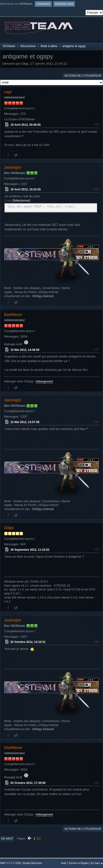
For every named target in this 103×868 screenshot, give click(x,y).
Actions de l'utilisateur (83, 76)
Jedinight (13, 167)
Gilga (9, 528)
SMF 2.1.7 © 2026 (10, 863)
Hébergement (44, 381)
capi (8, 92)
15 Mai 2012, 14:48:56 (25, 350)
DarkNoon (13, 315)
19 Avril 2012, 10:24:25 (26, 189)
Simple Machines (32, 863)
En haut (7, 839)
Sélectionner (21, 201)
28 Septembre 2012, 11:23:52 (30, 550)
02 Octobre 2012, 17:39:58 (28, 783)
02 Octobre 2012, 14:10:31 (28, 642)
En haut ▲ (97, 863)
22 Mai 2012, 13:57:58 (25, 422)
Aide (64, 863)
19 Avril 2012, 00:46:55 (26, 125)
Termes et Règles (78, 863)
